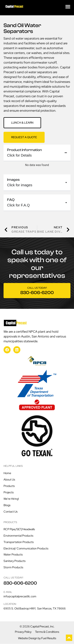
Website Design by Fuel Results (37, 639)
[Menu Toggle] (68, 7)
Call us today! (37, 288)
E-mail (8, 593)
